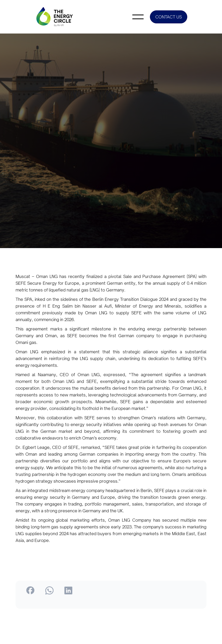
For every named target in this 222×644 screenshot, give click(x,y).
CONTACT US (169, 17)
